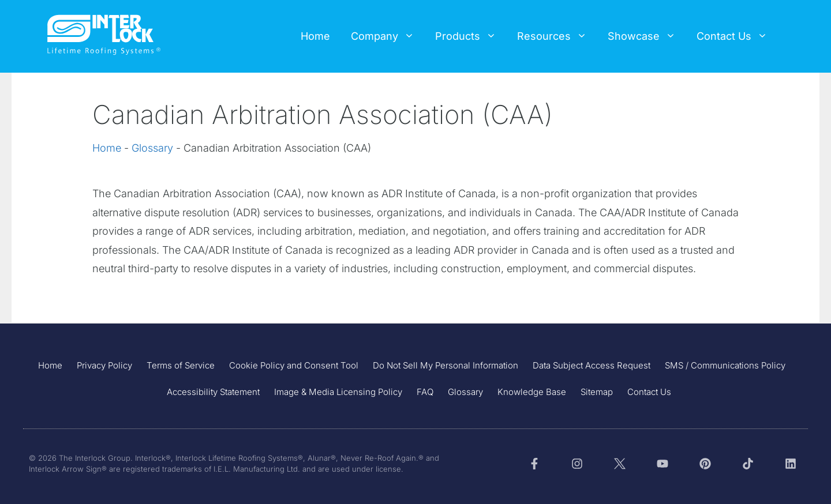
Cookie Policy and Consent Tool (294, 365)
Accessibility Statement (213, 392)
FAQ (425, 392)
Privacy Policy (104, 365)
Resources (557, 36)
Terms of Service (181, 365)
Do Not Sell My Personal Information (446, 365)
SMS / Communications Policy (725, 365)
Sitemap (597, 392)
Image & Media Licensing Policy (338, 392)
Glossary (152, 148)
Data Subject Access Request (592, 365)
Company (388, 36)
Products (471, 36)
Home (315, 36)
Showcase (647, 36)
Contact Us (737, 36)
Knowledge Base (532, 392)
